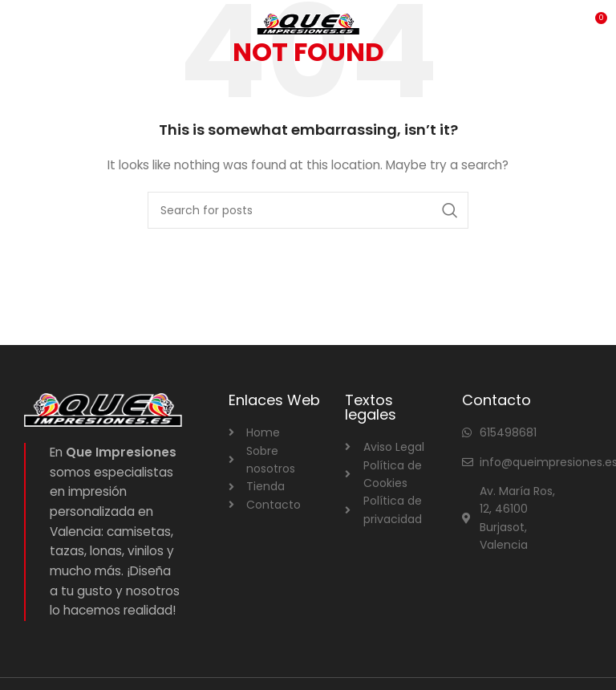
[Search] (308, 210)
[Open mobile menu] (39, 24)
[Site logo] (308, 23)
